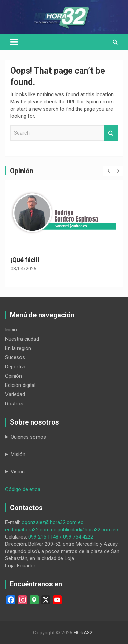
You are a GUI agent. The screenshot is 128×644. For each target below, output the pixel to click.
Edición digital (20, 385)
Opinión (13, 376)
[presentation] (108, 171)
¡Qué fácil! (25, 260)
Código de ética (23, 489)
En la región (18, 348)
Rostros (14, 404)
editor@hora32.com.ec (31, 530)
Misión (18, 454)
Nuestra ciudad (22, 339)
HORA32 (83, 633)
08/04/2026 (24, 269)
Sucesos (15, 357)
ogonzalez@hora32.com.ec (52, 522)
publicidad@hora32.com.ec (88, 530)
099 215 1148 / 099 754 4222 (61, 537)
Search (111, 133)
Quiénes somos (28, 437)
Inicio (11, 330)
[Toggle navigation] (14, 42)
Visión (18, 472)
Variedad (15, 394)
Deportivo (16, 367)
